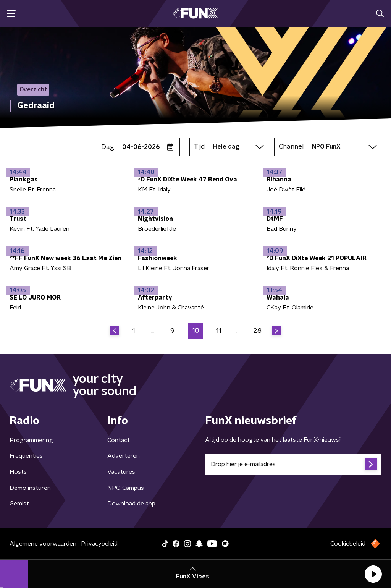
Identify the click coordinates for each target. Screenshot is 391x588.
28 (257, 331)
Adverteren (124, 456)
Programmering (31, 440)
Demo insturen (30, 488)
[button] (373, 574)
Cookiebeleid (348, 544)
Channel (291, 147)
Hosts (18, 472)
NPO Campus (126, 488)
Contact (119, 440)
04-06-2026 (141, 147)
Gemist (19, 504)
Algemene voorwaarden (43, 544)
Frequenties (26, 456)
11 (219, 331)
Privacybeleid (99, 544)
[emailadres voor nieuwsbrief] (293, 464)
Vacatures (121, 472)
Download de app (131, 504)
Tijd (200, 147)
